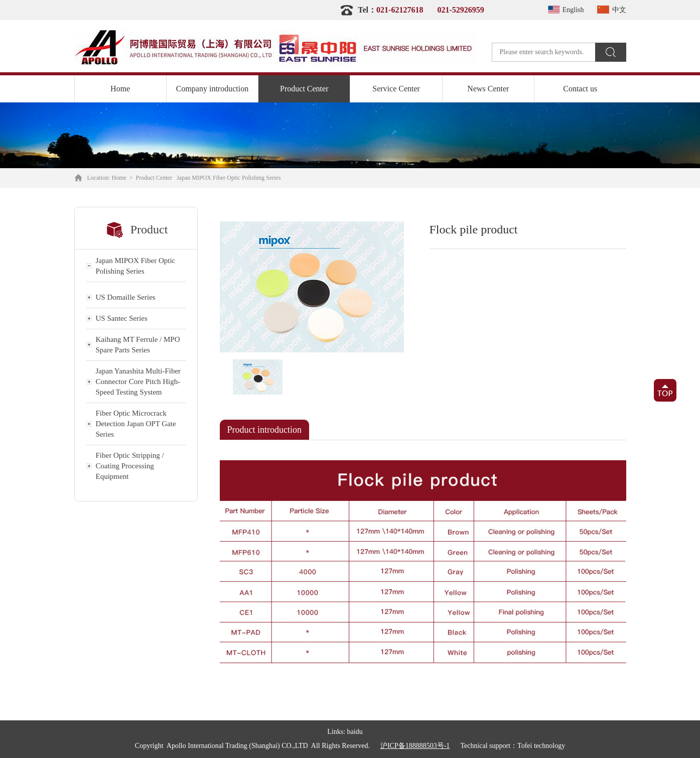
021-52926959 (460, 10)
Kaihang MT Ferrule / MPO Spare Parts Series (138, 345)
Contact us (580, 89)
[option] (312, 287)
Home (120, 89)
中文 (610, 10)
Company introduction (212, 89)
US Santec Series (122, 318)
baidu (355, 732)
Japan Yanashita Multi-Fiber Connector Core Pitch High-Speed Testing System (138, 382)
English (564, 10)
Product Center (304, 89)
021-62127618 (400, 10)
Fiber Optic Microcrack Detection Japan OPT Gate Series (136, 424)
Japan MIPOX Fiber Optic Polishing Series (229, 178)
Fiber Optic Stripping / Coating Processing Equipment (130, 466)
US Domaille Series (126, 297)
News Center (488, 89)
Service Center (396, 89)
